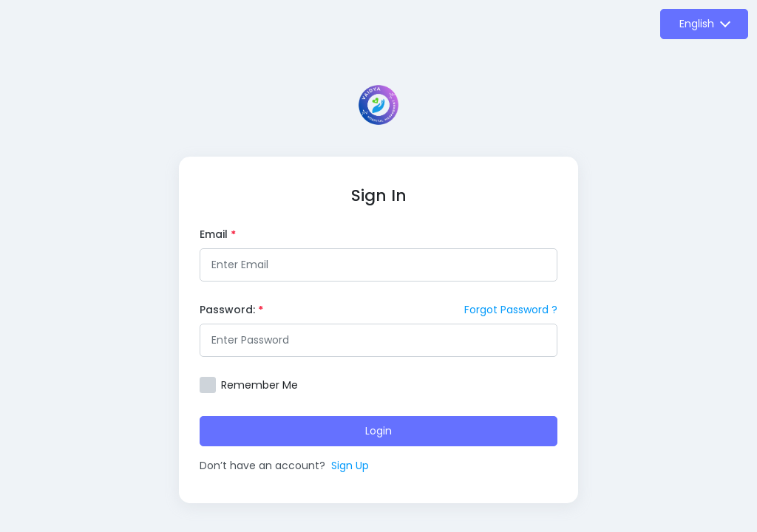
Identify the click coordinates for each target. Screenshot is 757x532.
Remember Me (259, 385)
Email (218, 234)
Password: (231, 310)
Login (378, 431)
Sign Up (350, 465)
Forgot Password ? (511, 310)
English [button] (697, 24)
